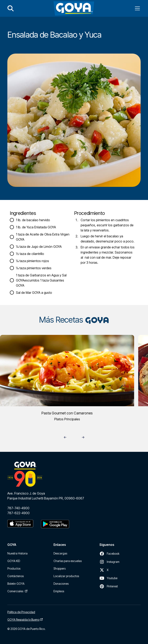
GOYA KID (14, 561)
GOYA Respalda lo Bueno (23, 620)
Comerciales (15, 591)
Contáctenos (16, 576)
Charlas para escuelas (68, 561)
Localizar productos (66, 576)
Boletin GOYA (16, 584)
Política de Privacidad (21, 612)
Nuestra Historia (17, 553)
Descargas (60, 553)
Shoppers (60, 568)
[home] (74, 8)
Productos (14, 568)
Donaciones (61, 584)
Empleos (59, 591)
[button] (137, 8)
